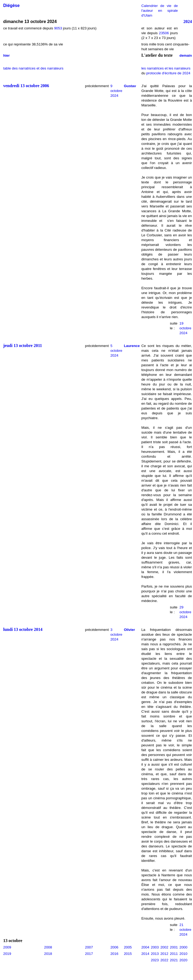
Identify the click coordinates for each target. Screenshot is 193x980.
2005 (128, 947)
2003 (155, 947)
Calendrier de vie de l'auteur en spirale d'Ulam (160, 11)
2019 (7, 954)
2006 (114, 947)
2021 (174, 960)
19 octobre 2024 (185, 328)
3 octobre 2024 (116, 634)
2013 (155, 954)
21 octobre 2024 (185, 930)
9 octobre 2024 (116, 91)
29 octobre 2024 (185, 612)
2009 (7, 947)
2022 (164, 960)
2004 (145, 947)
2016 (114, 954)
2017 (89, 954)
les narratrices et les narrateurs (166, 68)
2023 (155, 960)
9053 (58, 28)
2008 (48, 947)
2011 (174, 954)
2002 (164, 947)
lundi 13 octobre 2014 (23, 629)
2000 (183, 947)
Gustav (130, 86)
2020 (183, 960)
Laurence (132, 346)
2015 (128, 954)
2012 (164, 954)
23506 (164, 33)
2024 (188, 22)
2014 (145, 954)
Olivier (129, 630)
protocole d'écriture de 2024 (168, 73)
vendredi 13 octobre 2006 (26, 86)
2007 (89, 947)
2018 (48, 954)
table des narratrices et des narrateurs (33, 68)
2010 (183, 954)
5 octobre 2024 (116, 351)
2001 (174, 947)
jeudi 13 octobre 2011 (23, 346)
